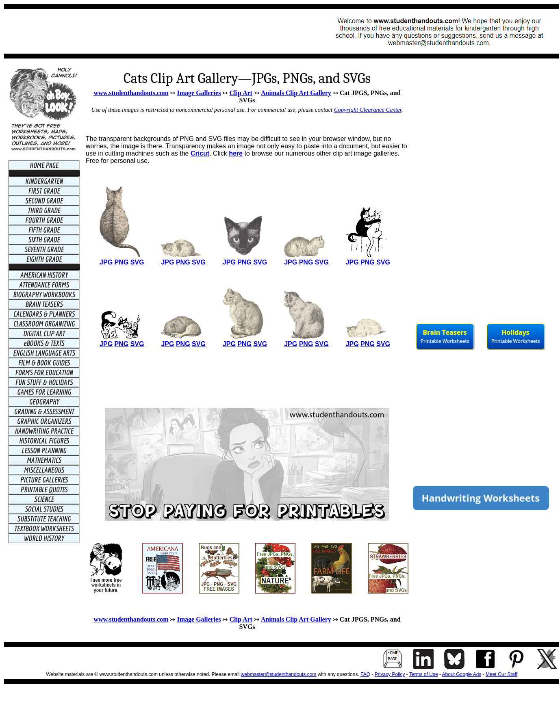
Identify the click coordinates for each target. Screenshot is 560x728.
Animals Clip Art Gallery (296, 93)
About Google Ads (462, 674)
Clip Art (241, 93)
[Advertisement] (157, 31)
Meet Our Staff (501, 674)
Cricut (200, 153)
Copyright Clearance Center (368, 110)
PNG (122, 262)
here (236, 153)
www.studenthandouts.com (131, 93)
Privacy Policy (390, 674)
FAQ (365, 674)
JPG (106, 262)
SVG (137, 262)
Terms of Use (424, 674)
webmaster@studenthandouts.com (279, 674)
